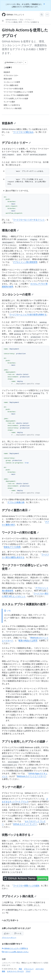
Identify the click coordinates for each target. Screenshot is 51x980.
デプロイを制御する (32, 22)
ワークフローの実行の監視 (20, 532)
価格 (3, 971)
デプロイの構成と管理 (14, 22)
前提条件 (9, 123)
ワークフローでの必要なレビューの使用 (25, 567)
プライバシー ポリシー (9, 938)
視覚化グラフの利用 (12, 547)
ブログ (28, 971)
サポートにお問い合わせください (15, 952)
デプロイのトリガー (16, 143)
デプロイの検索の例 (16, 502)
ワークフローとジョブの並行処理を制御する (28, 314)
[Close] (44, 4)
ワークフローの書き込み (23, 132)
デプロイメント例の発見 (19, 896)
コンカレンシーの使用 (18, 294)
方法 (21, 20)
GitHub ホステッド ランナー (25, 824)
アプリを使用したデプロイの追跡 (25, 741)
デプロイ (29, 20)
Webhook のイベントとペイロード (31, 776)
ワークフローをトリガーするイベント (29, 220)
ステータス (40, 969)
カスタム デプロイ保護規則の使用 (25, 604)
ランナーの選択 (13, 787)
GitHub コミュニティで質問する (15, 948)
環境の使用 (10, 230)
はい (7, 933)
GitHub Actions (11, 20)
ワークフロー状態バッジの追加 (26, 886)
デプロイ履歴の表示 (16, 510)
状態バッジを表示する (18, 835)
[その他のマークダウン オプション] (25, 62)
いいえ (18, 933)
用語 (20, 969)
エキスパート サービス (15, 971)
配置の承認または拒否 (28, 640)
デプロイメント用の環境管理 (25, 262)
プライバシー (29, 969)
